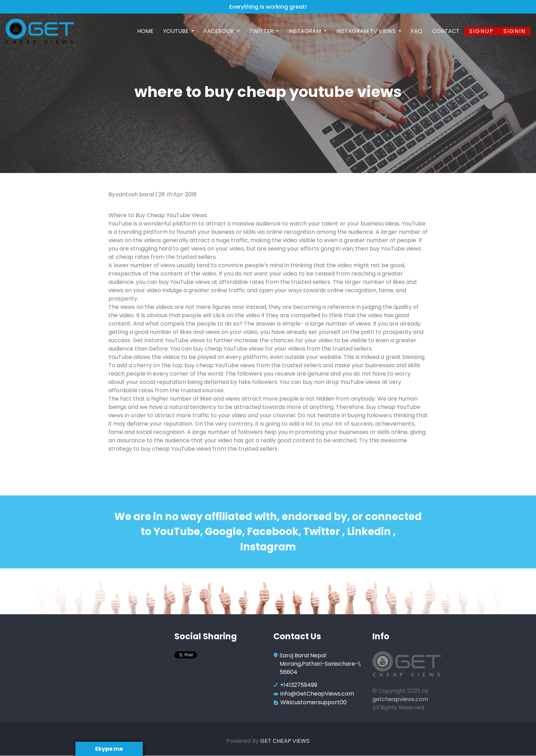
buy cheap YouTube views (228, 349)
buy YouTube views (395, 249)
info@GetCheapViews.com (317, 694)
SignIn (514, 31)
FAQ (417, 31)
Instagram (306, 31)
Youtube (177, 31)
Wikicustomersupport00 (314, 702)
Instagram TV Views (367, 31)
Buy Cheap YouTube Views (171, 215)
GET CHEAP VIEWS (285, 741)
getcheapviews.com (400, 699)
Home (145, 31)
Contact (446, 31)
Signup (481, 31)
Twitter (262, 31)
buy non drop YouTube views (341, 382)
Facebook (220, 31)
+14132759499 (299, 685)
